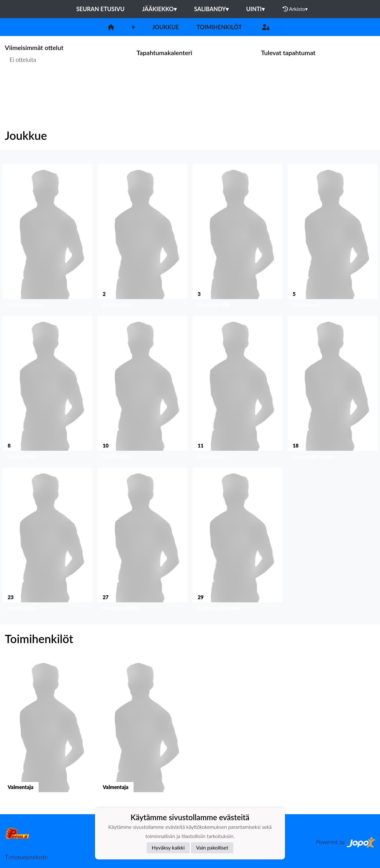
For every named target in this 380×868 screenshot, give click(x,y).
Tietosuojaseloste (26, 857)
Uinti (255, 9)
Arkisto (295, 9)
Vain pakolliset (212, 847)
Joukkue (165, 27)
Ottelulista (21, 84)
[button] (47, 237)
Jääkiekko (159, 9)
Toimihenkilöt (219, 27)
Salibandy (211, 9)
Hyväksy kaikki (168, 847)
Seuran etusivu (100, 9)
